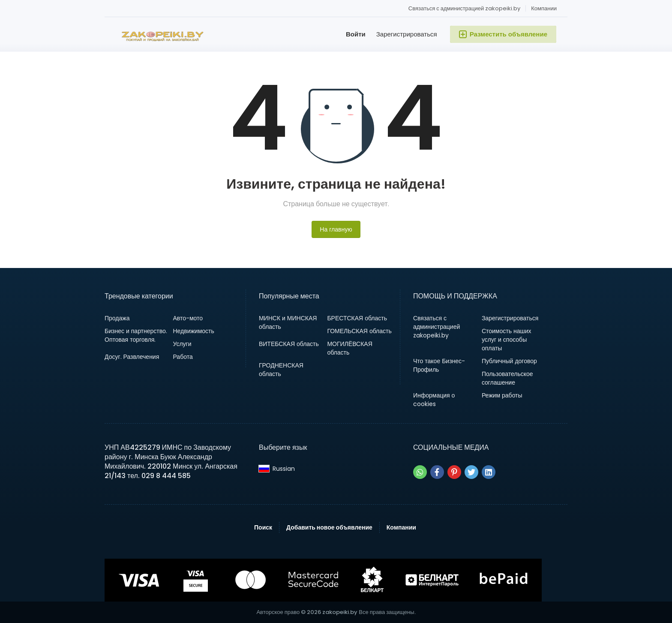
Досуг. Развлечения (132, 357)
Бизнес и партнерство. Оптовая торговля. (136, 335)
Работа (183, 357)
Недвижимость (193, 331)
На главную (336, 229)
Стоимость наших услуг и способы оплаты (507, 340)
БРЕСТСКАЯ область (357, 318)
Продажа (117, 318)
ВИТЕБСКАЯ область (289, 344)
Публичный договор (509, 361)
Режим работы (502, 395)
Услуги (182, 344)
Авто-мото (188, 318)
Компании (544, 8)
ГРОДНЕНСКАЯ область (281, 370)
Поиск (263, 527)
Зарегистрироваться (407, 34)
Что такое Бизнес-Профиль (439, 365)
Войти (356, 34)
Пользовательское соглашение (507, 378)
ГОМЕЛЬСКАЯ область (359, 331)
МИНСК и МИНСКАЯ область (288, 322)
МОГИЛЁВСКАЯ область (349, 348)
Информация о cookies (434, 400)
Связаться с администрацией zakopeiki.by (464, 8)
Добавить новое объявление (329, 527)
